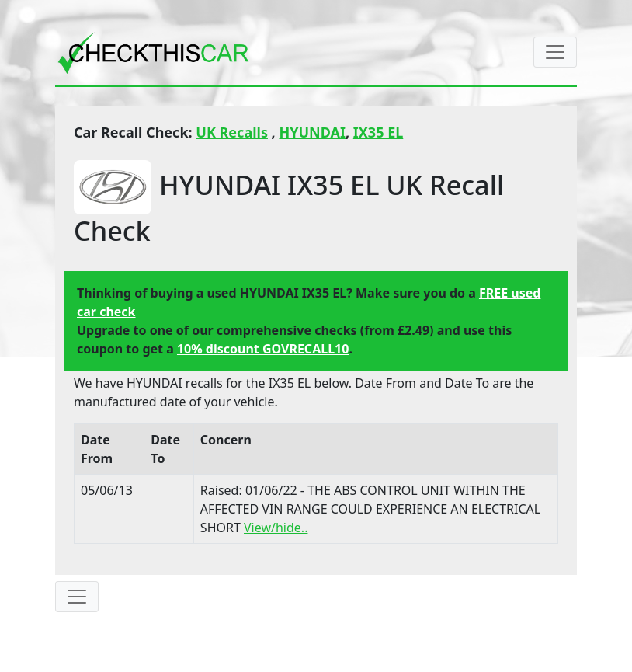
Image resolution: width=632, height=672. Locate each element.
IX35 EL (378, 132)
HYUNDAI (312, 132)
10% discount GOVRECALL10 (263, 349)
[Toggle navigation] (555, 52)
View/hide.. (276, 528)
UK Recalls (232, 132)
